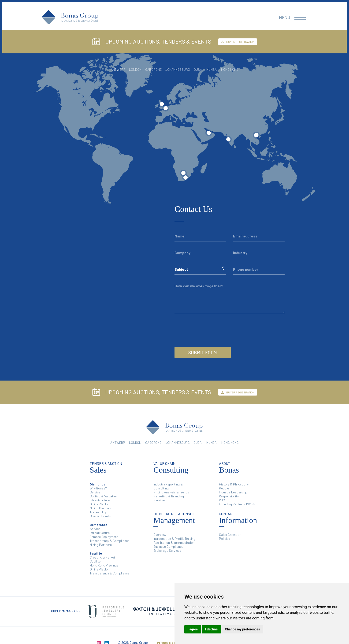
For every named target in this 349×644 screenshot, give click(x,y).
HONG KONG (230, 442)
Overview (160, 535)
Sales (106, 468)
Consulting (171, 468)
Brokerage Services (167, 550)
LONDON (135, 442)
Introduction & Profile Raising (174, 539)
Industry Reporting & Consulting (168, 486)
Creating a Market (102, 557)
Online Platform (101, 504)
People (224, 488)
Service (95, 492)
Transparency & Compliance (110, 541)
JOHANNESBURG (178, 442)
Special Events (100, 516)
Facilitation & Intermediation (174, 542)
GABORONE (153, 442)
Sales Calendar (230, 535)
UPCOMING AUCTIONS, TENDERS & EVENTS (152, 42)
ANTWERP (118, 442)
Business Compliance (168, 546)
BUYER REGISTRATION (238, 42)
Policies (225, 539)
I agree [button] (193, 629)
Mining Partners (101, 508)
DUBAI (198, 442)
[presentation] (210, 323)
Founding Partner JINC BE (237, 504)
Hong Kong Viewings (104, 565)
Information (238, 518)
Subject (181, 269)
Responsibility (229, 496)
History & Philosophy (234, 484)
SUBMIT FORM (203, 352)
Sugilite (95, 561)
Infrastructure (100, 500)
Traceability (98, 512)
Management (174, 518)
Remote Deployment (104, 537)
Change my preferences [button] (242, 629)
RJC (222, 500)
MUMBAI (212, 442)
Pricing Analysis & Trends (171, 492)
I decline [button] (211, 629)
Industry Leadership (233, 492)
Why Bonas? (98, 488)
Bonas (229, 468)
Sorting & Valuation (104, 496)
